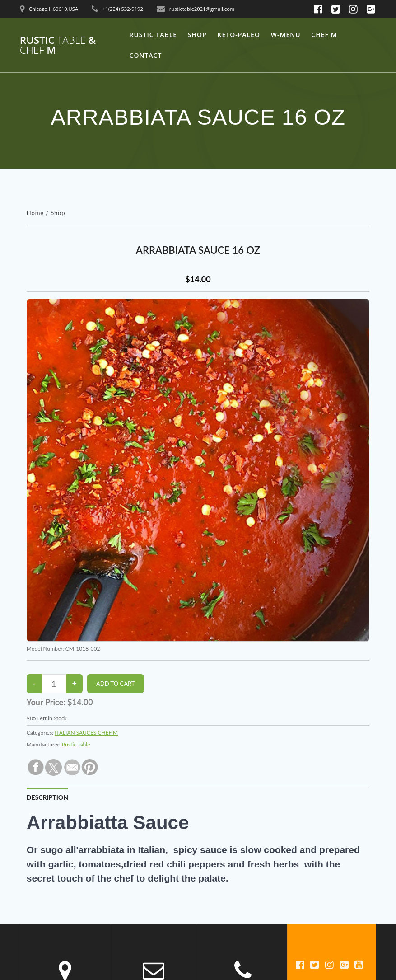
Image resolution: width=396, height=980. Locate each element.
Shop (197, 35)
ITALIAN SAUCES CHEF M (86, 733)
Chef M (324, 35)
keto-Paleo (239, 35)
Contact (146, 55)
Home (35, 213)
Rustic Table (154, 35)
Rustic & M (58, 45)
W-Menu (286, 35)
